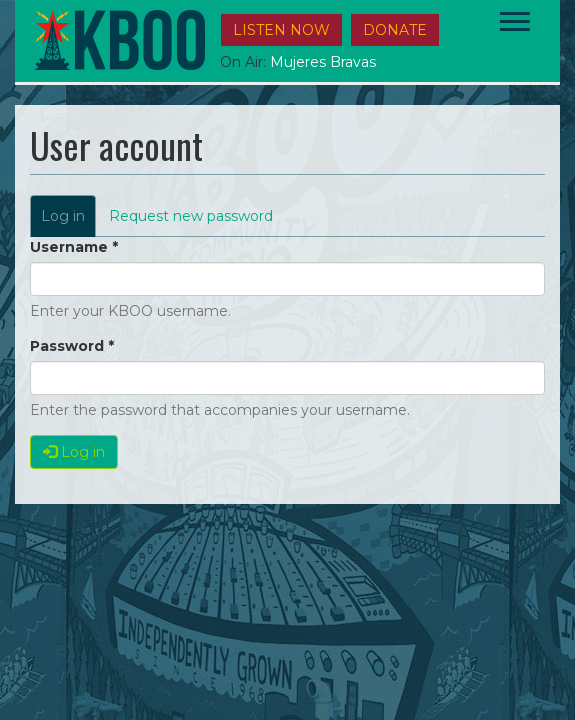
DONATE (395, 30)
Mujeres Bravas (323, 62)
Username (74, 247)
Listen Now (281, 30)
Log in (68, 221)
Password (72, 346)
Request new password (191, 216)
